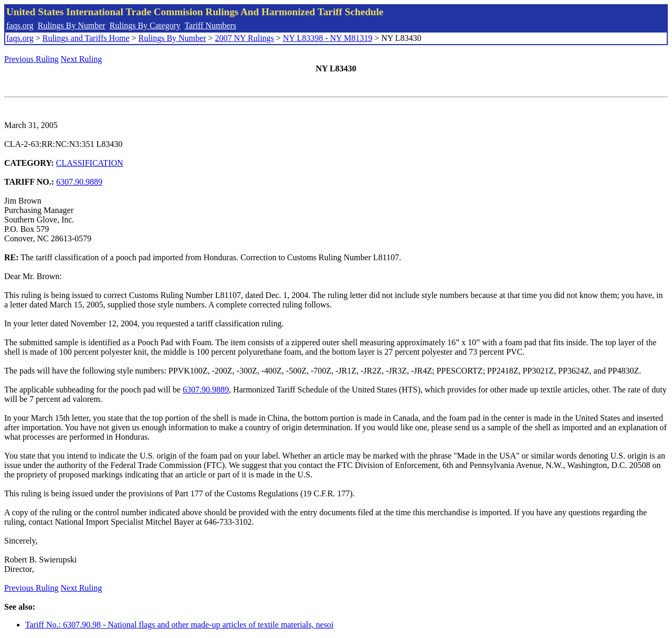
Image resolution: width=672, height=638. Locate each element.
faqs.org (20, 25)
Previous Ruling (31, 59)
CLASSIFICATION (90, 163)
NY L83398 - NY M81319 (328, 38)
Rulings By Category (145, 25)
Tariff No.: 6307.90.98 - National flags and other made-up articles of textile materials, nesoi (179, 625)
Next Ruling (82, 59)
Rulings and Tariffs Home (86, 38)
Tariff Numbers (210, 25)
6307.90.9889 (79, 182)
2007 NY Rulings (245, 38)
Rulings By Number (72, 25)
